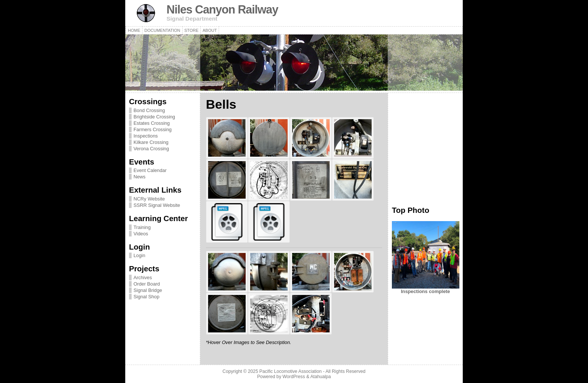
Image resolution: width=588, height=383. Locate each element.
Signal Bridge (148, 290)
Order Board (147, 284)
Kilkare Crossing (151, 142)
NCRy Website (149, 199)
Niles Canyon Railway (222, 10)
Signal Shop (146, 297)
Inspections (146, 136)
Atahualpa (320, 377)
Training (142, 227)
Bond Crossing (149, 110)
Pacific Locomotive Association (291, 371)
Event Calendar (150, 170)
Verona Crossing (151, 149)
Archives (143, 278)
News (139, 177)
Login (139, 255)
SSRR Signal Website (157, 205)
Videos (141, 234)
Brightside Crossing (154, 117)
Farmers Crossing (153, 129)
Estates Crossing (152, 123)
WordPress (294, 377)
